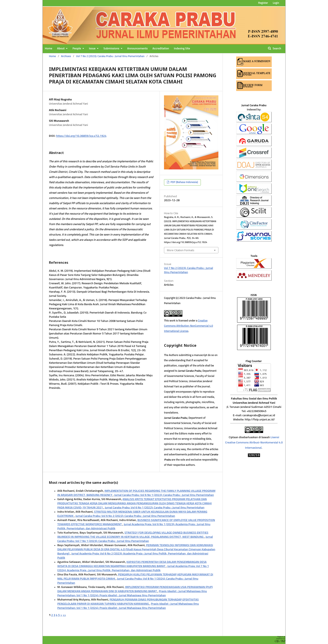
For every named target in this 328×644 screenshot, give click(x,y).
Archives (66, 56)
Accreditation (161, 49)
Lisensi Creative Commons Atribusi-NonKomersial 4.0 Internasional (254, 443)
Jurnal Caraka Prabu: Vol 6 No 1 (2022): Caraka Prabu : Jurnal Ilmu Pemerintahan (164, 495)
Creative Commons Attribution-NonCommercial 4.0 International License (188, 326)
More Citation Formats (181, 250)
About (61, 49)
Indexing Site (182, 49)
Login (276, 3)
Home (49, 49)
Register (263, 3)
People (77, 49)
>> (64, 615)
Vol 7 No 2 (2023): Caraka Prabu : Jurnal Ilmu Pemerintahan (110, 56)
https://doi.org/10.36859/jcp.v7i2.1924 (81, 136)
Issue (93, 49)
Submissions (112, 49)
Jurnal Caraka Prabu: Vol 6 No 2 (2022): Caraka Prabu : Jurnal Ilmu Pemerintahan (125, 516)
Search (277, 49)
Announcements (137, 49)
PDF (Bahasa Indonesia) (184, 182)
